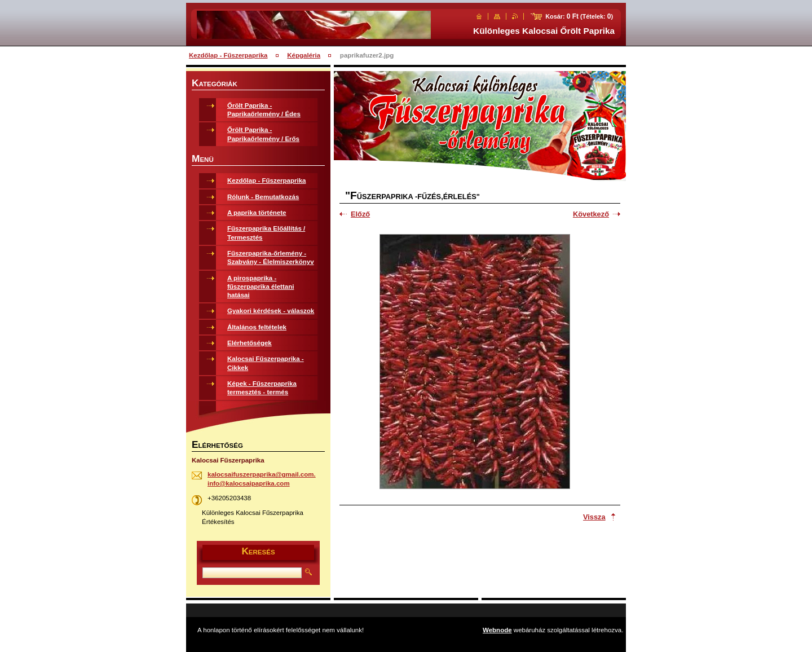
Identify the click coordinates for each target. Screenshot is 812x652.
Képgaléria (304, 55)
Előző (360, 214)
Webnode (497, 630)
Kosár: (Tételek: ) (579, 16)
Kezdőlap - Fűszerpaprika (228, 55)
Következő (591, 214)
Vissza (594, 517)
